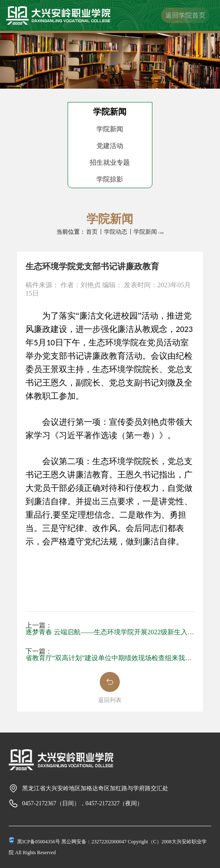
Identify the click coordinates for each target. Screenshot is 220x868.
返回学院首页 (185, 15)
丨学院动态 (113, 232)
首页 (92, 232)
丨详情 (161, 233)
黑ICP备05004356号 (39, 842)
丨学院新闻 (142, 232)
